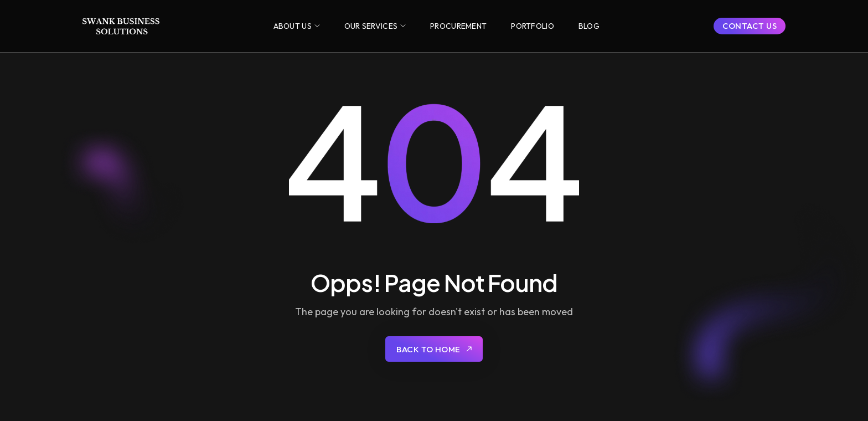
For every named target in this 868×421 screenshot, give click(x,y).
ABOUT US (293, 26)
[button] (297, 26)
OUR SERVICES (371, 26)
